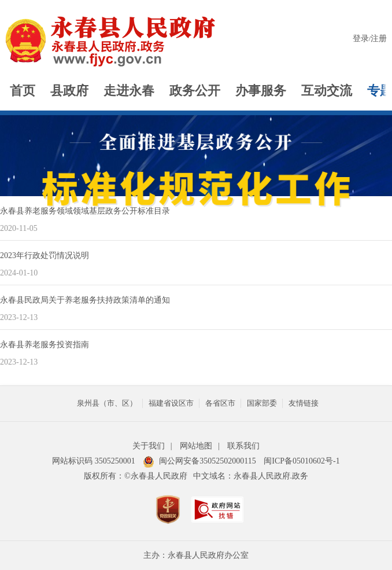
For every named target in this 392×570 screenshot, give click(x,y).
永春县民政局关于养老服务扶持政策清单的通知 (85, 300)
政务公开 (195, 91)
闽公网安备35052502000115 (199, 461)
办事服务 (261, 91)
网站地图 (196, 446)
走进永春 (129, 91)
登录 (361, 38)
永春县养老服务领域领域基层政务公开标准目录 (85, 211)
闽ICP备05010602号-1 (302, 461)
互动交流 (327, 91)
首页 (23, 91)
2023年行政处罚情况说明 (45, 255)
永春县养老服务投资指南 (45, 345)
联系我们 (243, 446)
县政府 (69, 91)
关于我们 (149, 446)
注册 (379, 38)
